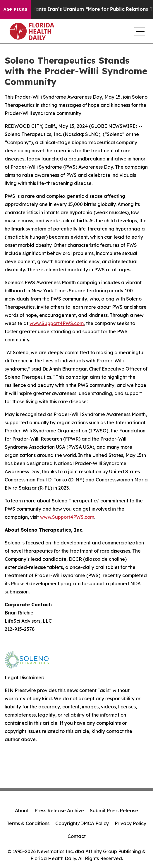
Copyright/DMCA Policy (82, 823)
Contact (77, 836)
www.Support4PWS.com (67, 517)
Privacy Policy (130, 823)
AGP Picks (15, 9)
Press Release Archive (59, 811)
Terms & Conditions (28, 823)
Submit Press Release (114, 811)
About (22, 811)
